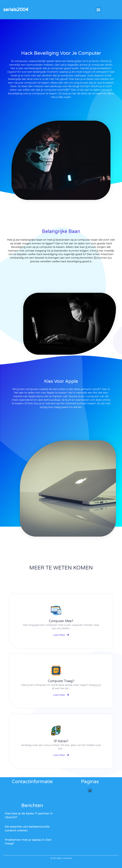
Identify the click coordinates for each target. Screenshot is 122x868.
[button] (98, 10)
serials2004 (16, 10)
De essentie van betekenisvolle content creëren (27, 828)
